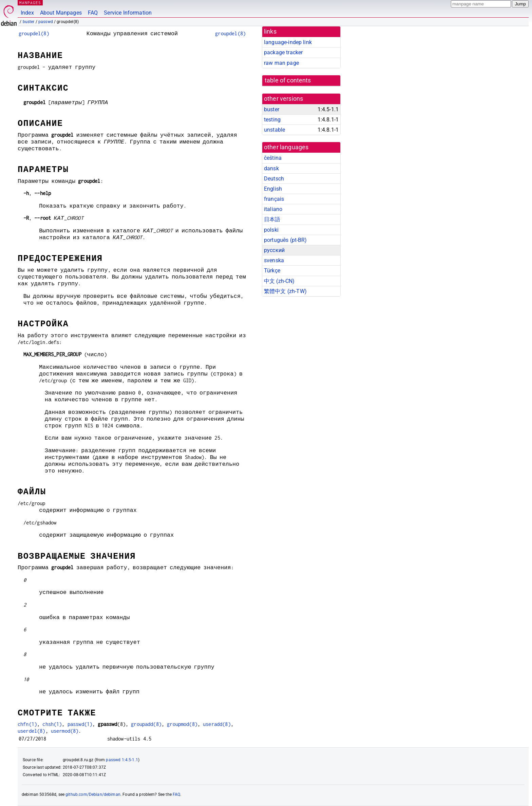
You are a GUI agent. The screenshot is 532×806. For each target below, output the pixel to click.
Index (27, 13)
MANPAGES (30, 3)
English (273, 189)
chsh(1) (52, 724)
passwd (46, 22)
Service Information (128, 13)
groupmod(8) (182, 724)
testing (272, 120)
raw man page (281, 63)
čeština (273, 158)
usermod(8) (65, 731)
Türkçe (272, 271)
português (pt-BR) (286, 240)
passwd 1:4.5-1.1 (122, 760)
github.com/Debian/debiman (93, 794)
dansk (271, 168)
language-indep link (288, 42)
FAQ (93, 13)
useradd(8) (217, 724)
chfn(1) (27, 724)
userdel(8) (32, 731)
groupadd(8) (146, 724)
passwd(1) (80, 724)
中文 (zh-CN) (279, 281)
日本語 (272, 219)
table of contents (288, 80)
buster (29, 22)
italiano (273, 209)
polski (271, 230)
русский (274, 250)
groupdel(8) (34, 33)
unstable (274, 130)
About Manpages (61, 13)
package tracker (283, 52)
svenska (274, 260)
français (274, 199)
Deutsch (274, 179)
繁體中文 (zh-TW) (285, 291)
